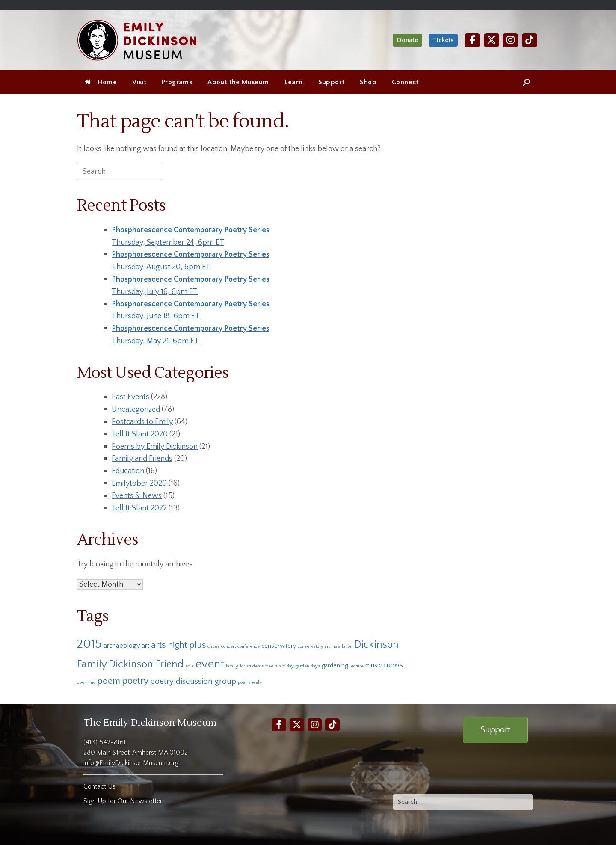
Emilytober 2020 (139, 483)
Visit (139, 82)
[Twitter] (492, 40)
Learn (294, 82)
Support (332, 82)
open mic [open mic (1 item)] (86, 682)
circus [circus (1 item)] (213, 646)
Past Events (130, 397)
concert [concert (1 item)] (228, 646)
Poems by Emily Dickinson (155, 447)
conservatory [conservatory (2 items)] (279, 646)
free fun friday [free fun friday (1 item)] (280, 666)
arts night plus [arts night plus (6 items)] (178, 645)
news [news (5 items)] (393, 665)
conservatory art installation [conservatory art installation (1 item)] (325, 646)
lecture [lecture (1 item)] (357, 666)
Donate (407, 40)
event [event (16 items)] (210, 664)
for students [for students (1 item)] (252, 666)
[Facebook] (472, 40)
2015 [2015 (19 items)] (89, 644)
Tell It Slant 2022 (139, 508)
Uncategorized (136, 409)
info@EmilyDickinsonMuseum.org (131, 763)
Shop (368, 82)
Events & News (137, 496)
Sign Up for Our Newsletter (123, 801)
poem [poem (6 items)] (109, 681)
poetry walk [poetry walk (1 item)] (250, 682)
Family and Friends (142, 459)
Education (128, 471)
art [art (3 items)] (145, 646)
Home (101, 82)
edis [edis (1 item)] (190, 666)
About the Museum (238, 82)
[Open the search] (526, 82)
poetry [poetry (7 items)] (135, 681)
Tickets (443, 40)
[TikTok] (530, 40)
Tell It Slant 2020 (140, 434)
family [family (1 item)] (232, 666)
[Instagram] (510, 40)
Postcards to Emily (142, 422)
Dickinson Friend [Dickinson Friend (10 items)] (146, 664)
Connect (405, 82)
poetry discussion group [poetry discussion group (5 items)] (193, 681)
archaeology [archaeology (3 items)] (122, 646)
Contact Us (99, 786)
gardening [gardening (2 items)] (335, 666)
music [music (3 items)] (374, 665)
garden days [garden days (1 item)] (308, 666)
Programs (177, 82)
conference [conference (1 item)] (249, 646)
